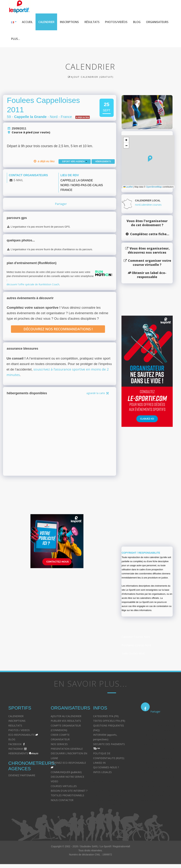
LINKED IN (99, 763)
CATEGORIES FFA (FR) (106, 716)
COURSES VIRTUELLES (64, 786)
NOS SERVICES (59, 744)
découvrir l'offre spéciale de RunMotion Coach (33, 285)
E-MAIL (18, 181)
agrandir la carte (98, 394)
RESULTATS (15, 726)
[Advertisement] (57, 606)
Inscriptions (70, 22)
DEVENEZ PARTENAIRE (22, 776)
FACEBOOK (15, 744)
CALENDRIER (16, 716)
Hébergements (103, 162)
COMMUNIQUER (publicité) (66, 772)
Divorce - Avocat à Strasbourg (158, 726)
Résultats (93, 22)
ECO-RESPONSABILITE (21, 735)
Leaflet (128, 187)
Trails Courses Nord (133, 654)
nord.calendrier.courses (148, 205)
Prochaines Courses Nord (136, 646)
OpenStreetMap (154, 187)
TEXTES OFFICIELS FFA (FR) (109, 721)
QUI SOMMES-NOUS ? (106, 768)
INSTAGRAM (16, 749)
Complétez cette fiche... (150, 234)
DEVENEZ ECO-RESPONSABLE (68, 763)
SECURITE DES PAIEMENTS (109, 744)
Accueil (28, 22)
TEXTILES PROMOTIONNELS (67, 796)
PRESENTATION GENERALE (67, 749)
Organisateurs (23, 39)
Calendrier (47, 22)
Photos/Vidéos (118, 22)
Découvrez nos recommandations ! (58, 330)
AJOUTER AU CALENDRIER (66, 716)
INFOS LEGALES (102, 772)
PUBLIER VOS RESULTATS (66, 721)
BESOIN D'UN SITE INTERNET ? (69, 791)
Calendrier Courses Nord (136, 637)
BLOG (12, 740)
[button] (150, 159)
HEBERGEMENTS (18, 754)
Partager (61, 204)
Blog (139, 22)
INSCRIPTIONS (17, 721)
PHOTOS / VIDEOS (19, 730)
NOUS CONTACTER (62, 800)
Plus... (44, 39)
